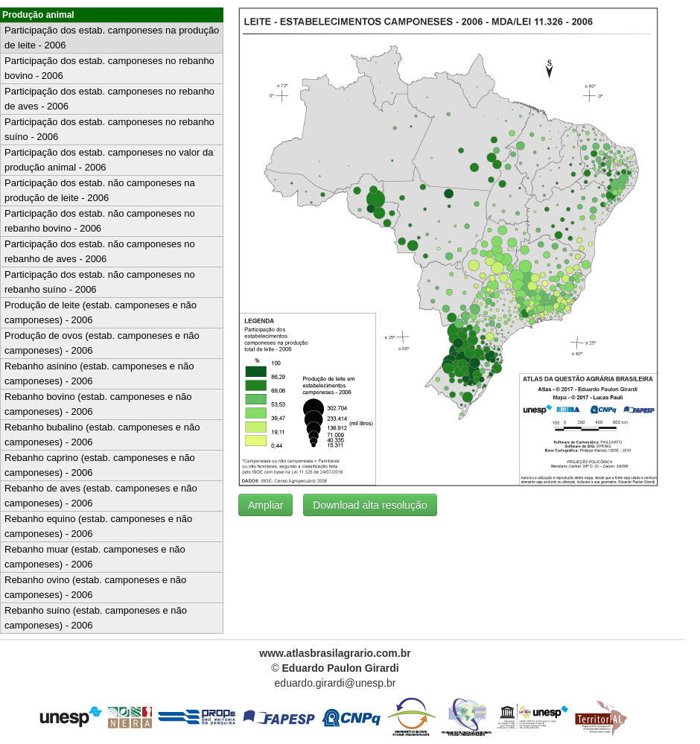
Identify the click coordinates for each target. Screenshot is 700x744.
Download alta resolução (370, 505)
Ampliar (265, 505)
